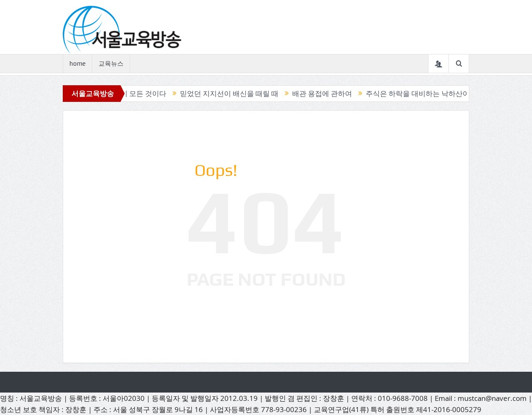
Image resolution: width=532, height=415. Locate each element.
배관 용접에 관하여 (324, 94)
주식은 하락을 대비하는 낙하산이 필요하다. (436, 94)
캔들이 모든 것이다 (138, 94)
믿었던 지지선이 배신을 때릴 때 (231, 94)
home (78, 64)
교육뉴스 (111, 64)
